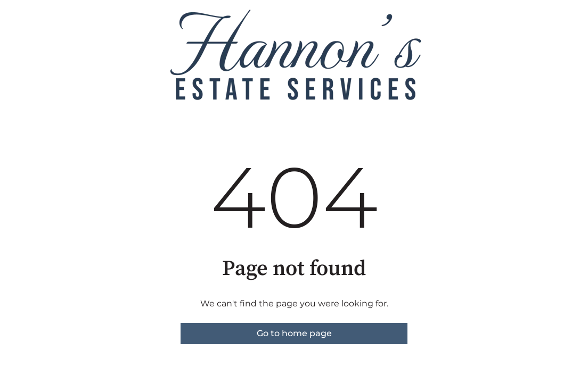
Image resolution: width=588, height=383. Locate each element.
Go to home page (294, 333)
